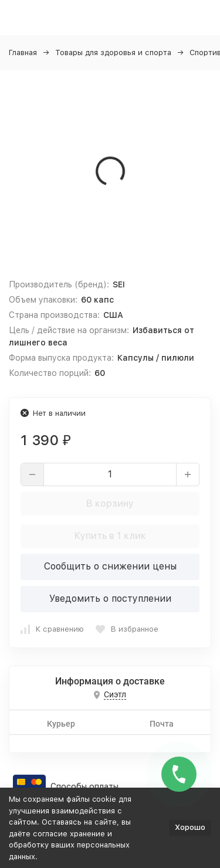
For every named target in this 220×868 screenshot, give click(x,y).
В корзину (110, 503)
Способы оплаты (84, 786)
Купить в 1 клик (110, 536)
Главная (23, 52)
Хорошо (190, 827)
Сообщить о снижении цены (110, 566)
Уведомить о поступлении (110, 599)
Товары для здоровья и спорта (113, 52)
